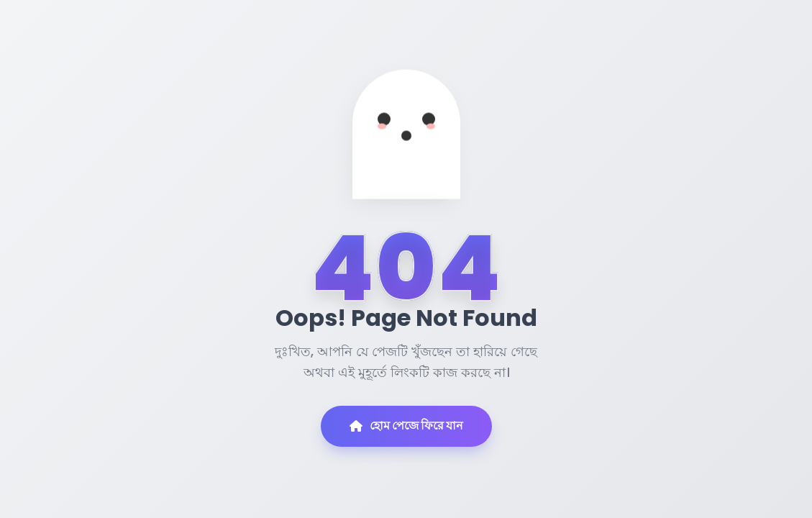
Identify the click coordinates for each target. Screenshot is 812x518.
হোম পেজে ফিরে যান (406, 426)
